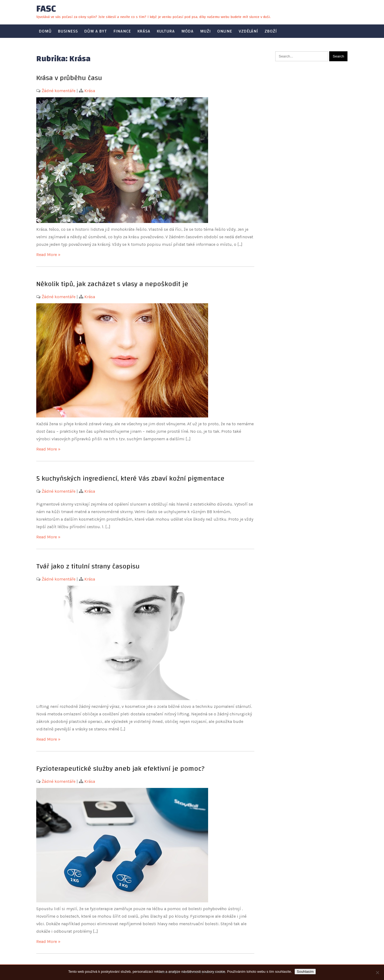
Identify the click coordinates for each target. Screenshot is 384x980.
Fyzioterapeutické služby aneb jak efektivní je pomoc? (120, 769)
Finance (122, 31)
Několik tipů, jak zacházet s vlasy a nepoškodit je (112, 284)
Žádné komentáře (59, 91)
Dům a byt (96, 31)
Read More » (48, 255)
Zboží (271, 31)
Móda (187, 31)
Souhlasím (305, 972)
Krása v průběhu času (69, 78)
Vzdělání (248, 31)
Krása (144, 31)
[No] (377, 972)
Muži (205, 31)
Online (225, 31)
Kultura (166, 31)
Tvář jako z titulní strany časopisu (88, 566)
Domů (45, 31)
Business (68, 31)
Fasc (46, 9)
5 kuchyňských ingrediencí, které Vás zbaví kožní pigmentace (130, 478)
